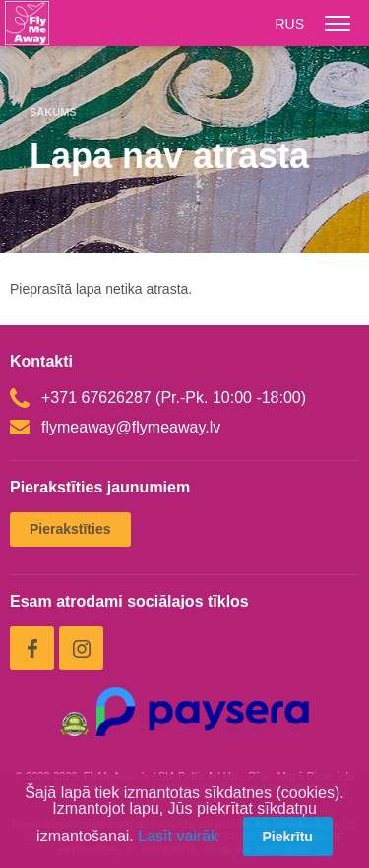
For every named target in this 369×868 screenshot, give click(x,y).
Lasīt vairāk (178, 836)
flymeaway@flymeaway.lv (115, 427)
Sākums (53, 112)
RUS (289, 24)
